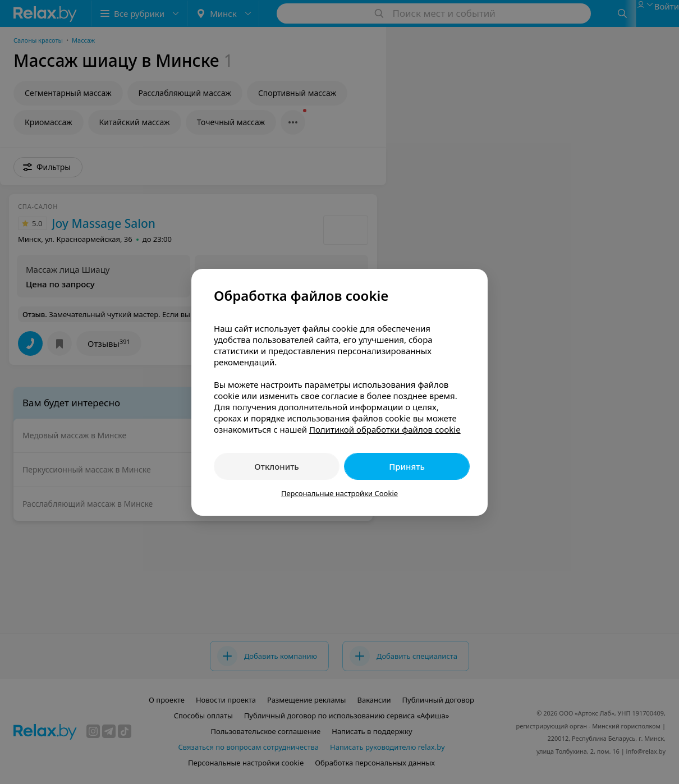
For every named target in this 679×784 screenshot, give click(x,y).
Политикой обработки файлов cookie (385, 429)
